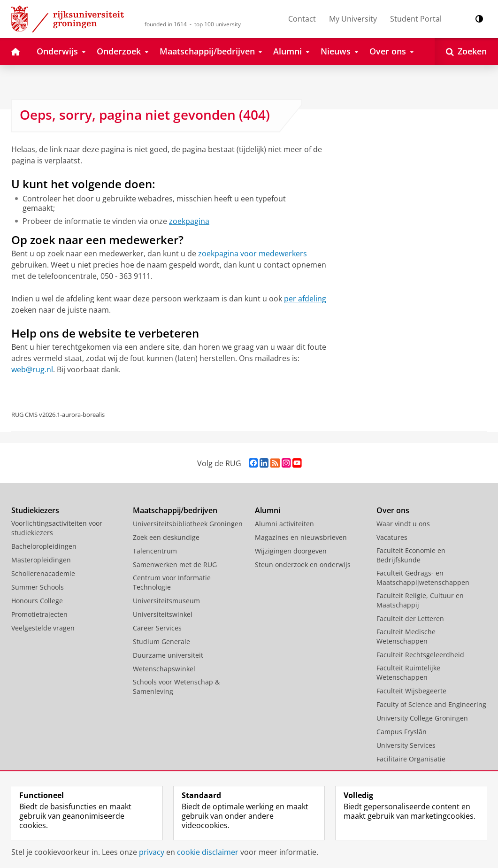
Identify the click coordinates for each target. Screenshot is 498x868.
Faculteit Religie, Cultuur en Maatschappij (420, 600)
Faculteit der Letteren (410, 618)
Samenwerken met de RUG (175, 565)
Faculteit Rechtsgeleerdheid (420, 655)
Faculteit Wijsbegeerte (411, 691)
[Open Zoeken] (466, 52)
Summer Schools (38, 587)
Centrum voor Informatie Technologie (172, 582)
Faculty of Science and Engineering (431, 704)
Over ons (393, 510)
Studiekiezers (35, 510)
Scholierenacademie (43, 573)
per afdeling (305, 299)
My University (353, 19)
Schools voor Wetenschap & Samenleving (176, 687)
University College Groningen (422, 718)
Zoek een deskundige (166, 537)
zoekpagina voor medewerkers (253, 253)
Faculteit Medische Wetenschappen (406, 636)
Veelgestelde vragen (43, 628)
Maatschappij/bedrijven (175, 510)
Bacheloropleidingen (44, 546)
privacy (152, 852)
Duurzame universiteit (168, 655)
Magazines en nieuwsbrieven (301, 537)
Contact (302, 19)
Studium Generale (161, 641)
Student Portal (416, 19)
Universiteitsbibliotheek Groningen (188, 524)
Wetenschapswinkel (164, 669)
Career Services (157, 628)
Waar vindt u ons (403, 524)
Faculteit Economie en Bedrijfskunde (411, 555)
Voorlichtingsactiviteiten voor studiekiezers (57, 528)
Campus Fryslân (402, 732)
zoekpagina (189, 221)
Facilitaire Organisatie (411, 759)
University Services (406, 745)
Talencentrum (155, 551)
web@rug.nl (32, 369)
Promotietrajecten (39, 614)
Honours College (37, 601)
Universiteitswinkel (163, 614)
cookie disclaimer (208, 852)
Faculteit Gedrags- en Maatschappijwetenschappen (423, 578)
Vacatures (392, 537)
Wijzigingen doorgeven (291, 551)
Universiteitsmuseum (166, 601)
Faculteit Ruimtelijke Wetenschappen (408, 672)
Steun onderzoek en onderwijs (303, 565)
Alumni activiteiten (284, 524)
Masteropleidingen (41, 560)
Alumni (268, 510)
